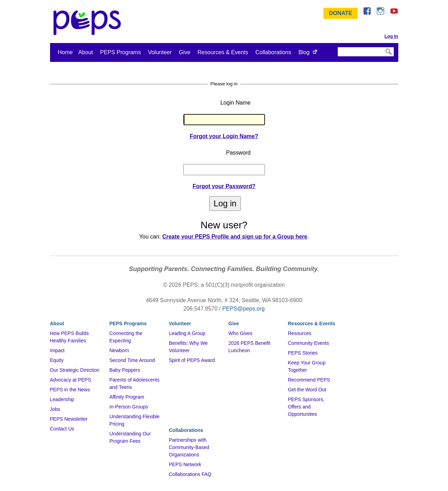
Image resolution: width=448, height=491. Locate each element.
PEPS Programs (120, 52)
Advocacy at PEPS (71, 380)
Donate (341, 13)
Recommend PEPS (309, 380)
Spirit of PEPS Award (192, 360)
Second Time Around (132, 360)
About (86, 52)
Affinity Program (127, 397)
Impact (57, 350)
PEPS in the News (70, 390)
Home (65, 52)
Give (185, 52)
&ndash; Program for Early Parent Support (89, 23)
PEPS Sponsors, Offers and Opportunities (306, 407)
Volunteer (160, 52)
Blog (304, 52)
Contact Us (62, 429)
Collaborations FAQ (190, 474)
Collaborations (273, 52)
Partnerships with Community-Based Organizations (189, 447)
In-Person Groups (129, 407)
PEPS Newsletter (69, 419)
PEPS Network (185, 464)
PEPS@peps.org (243, 309)
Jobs (55, 409)
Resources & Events (223, 52)
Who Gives (240, 333)
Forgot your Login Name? (224, 136)
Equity (57, 360)
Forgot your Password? (224, 186)
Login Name (236, 103)
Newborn (119, 350)
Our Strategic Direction (75, 370)
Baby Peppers (125, 370)
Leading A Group (187, 333)
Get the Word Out (307, 390)
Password (238, 153)
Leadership (62, 399)
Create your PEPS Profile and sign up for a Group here (235, 237)
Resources (300, 333)
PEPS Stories (303, 353)
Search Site (337, 47)
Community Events (309, 343)
